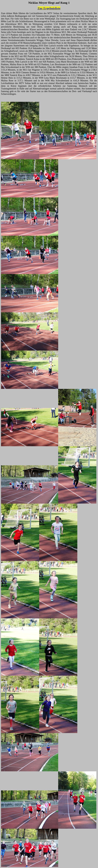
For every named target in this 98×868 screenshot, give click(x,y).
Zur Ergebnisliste (49, 8)
